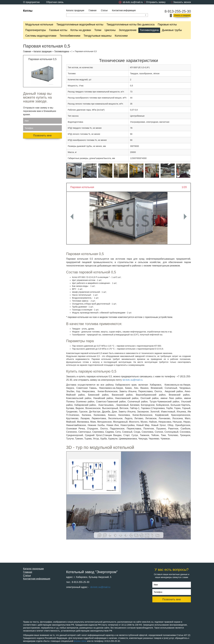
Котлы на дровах (81, 30)
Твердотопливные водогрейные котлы (80, 25)
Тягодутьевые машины (98, 36)
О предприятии (31, 2)
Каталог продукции (75, 10)
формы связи (80, 641)
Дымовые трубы (172, 30)
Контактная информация (124, 10)
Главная (93, 10)
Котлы (28, 11)
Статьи (104, 10)
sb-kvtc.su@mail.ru (100, 587)
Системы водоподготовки (41, 36)
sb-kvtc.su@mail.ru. (133, 380)
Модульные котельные (39, 25)
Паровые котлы (167, 25)
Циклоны (110, 30)
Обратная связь (55, 2)
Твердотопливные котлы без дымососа (131, 25)
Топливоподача (149, 30)
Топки (98, 30)
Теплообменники (70, 36)
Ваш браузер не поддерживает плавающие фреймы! (129, 496)
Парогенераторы (36, 30)
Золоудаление (128, 30)
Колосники (121, 36)
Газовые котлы (58, 30)
